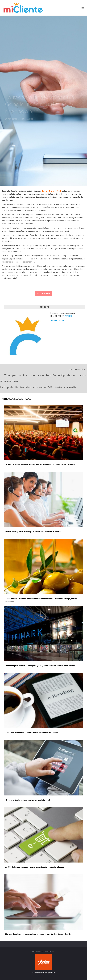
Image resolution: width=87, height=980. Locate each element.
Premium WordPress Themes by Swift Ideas (44, 973)
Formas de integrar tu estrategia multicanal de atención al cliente (33, 532)
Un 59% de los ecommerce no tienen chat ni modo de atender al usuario (35, 867)
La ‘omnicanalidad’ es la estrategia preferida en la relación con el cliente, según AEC (40, 464)
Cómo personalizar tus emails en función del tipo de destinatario (45, 375)
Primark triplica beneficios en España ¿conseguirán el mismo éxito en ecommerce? (40, 666)
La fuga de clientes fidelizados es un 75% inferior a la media (38, 387)
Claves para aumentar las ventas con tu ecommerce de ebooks (31, 733)
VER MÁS (68, 316)
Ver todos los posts (58, 320)
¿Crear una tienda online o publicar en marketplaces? (27, 800)
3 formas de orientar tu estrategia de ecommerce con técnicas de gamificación (38, 934)
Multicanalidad (27, 120)
